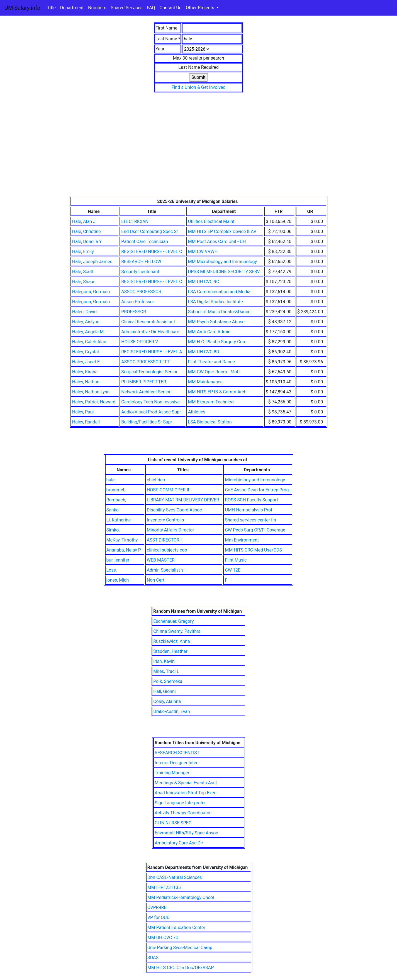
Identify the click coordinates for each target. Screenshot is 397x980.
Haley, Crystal (86, 352)
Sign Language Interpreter (180, 803)
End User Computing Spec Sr (150, 231)
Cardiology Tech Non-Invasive (150, 402)
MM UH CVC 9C (204, 282)
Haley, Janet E (86, 362)
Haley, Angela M (88, 332)
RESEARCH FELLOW (141, 262)
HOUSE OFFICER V (140, 342)
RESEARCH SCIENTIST (177, 753)
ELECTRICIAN (135, 221)
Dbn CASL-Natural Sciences (175, 877)
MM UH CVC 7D (163, 938)
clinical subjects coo (167, 550)
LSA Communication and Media (219, 292)
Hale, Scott (83, 272)
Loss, (112, 570)
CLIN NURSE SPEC (173, 823)
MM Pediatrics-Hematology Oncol (181, 897)
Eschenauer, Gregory (173, 621)
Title (51, 8)
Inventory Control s (165, 520)
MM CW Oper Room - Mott (214, 372)
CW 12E (233, 570)
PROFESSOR (134, 312)
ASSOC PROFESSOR (141, 292)
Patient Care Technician (145, 242)
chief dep (156, 480)
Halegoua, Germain (91, 292)
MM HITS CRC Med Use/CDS (253, 550)
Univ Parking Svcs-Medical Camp (180, 948)
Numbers (97, 8)
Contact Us (171, 8)
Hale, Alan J (84, 221)
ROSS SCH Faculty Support (251, 500)
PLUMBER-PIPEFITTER (144, 382)
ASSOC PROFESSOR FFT (146, 362)
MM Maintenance (205, 382)
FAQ (151, 8)
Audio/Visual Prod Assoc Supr (151, 412)
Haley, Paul (83, 412)
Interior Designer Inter (176, 763)
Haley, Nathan (86, 382)
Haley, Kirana (85, 372)
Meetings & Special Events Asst (186, 783)
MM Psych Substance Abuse (216, 322)
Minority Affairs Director (171, 530)
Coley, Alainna (167, 701)
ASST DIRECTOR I (164, 540)
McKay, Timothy (122, 540)
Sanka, (113, 510)
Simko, (113, 530)
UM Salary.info (22, 8)
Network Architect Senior (146, 392)
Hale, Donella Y (87, 242)
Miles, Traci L (166, 671)
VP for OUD (159, 917)
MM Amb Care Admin (209, 332)
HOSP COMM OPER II (168, 490)
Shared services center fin (250, 520)
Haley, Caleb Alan (89, 342)
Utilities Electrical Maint (211, 221)
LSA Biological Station (210, 422)
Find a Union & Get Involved (199, 87)
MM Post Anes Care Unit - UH (217, 242)
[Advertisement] (199, 154)
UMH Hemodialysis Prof (249, 510)
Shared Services (127, 8)
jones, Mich (118, 580)
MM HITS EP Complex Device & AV (222, 231)
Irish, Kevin (164, 661)
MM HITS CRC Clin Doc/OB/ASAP (181, 968)
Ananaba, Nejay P (124, 550)
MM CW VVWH (203, 252)
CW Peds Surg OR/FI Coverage (255, 530)
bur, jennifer (118, 560)
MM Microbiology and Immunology (222, 262)
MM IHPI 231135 (164, 887)
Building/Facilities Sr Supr (147, 422)
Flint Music (236, 560)
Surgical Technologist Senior (149, 372)
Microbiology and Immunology (255, 480)
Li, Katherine (119, 520)
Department (72, 8)
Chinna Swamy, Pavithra (177, 631)
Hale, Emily (83, 252)
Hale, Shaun (84, 282)
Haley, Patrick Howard (94, 402)
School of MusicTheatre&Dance (219, 312)
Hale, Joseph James (92, 262)
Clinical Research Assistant (148, 322)
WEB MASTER (161, 560)
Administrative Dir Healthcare (150, 332)
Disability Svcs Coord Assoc (174, 510)
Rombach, (116, 500)
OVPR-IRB (157, 907)
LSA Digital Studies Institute (215, 302)
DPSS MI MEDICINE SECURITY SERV (224, 272)
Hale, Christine (87, 231)
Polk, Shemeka (168, 681)
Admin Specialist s (165, 570)
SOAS (153, 958)
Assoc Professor (138, 302)
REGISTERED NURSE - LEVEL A (152, 352)
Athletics (197, 412)
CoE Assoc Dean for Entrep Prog (257, 490)
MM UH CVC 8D (204, 352)
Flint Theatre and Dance (211, 362)
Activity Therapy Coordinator (183, 813)
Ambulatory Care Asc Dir (179, 843)
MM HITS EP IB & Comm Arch (217, 392)
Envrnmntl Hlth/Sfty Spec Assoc (186, 833)
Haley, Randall (86, 422)
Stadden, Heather (170, 651)
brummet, (116, 490)
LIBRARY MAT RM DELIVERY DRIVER (183, 500)
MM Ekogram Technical (211, 402)
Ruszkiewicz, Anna (172, 641)
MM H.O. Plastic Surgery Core (217, 342)
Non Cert (156, 580)
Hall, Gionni (165, 691)
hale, (111, 480)
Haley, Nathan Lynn (91, 392)
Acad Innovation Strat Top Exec (185, 793)
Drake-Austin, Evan (172, 711)
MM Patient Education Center (176, 928)
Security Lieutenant (140, 272)
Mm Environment (242, 540)
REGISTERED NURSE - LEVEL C (152, 252)
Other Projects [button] (201, 8)
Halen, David (84, 312)
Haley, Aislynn (86, 322)
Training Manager (172, 773)
